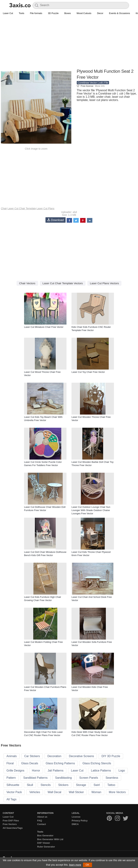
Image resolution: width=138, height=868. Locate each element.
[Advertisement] (69, 42)
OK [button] (88, 865)
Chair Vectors (27, 283)
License (76, 817)
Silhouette (13, 785)
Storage (81, 785)
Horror (36, 771)
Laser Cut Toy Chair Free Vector (88, 372)
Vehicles (35, 792)
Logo (122, 771)
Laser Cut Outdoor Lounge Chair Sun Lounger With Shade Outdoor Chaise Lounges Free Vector (91, 510)
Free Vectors (10, 824)
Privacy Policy (80, 821)
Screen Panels (89, 778)
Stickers (63, 785)
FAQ (40, 821)
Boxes (68, 13)
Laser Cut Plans (45, 208)
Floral (10, 763)
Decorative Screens (81, 756)
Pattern (11, 778)
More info (100, 86)
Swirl (97, 785)
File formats (36, 13)
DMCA (75, 824)
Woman (96, 792)
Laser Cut (8, 13)
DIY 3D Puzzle (111, 756)
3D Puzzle (53, 13)
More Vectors (117, 792)
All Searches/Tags (13, 828)
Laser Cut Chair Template (22, 208)
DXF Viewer (44, 843)
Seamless (112, 778)
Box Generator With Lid (50, 839)
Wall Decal (54, 792)
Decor (100, 13)
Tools (21, 13)
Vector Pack (14, 792)
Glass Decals (30, 763)
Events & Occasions (119, 13)
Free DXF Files (11, 821)
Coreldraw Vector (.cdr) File (93, 83)
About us (42, 817)
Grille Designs (15, 771)
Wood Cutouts (84, 13)
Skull (30, 785)
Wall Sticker (76, 792)
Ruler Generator (46, 847)
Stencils (46, 785)
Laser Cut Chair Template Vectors (63, 283)
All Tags (11, 799)
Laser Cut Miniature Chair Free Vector (44, 327)
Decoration (54, 756)
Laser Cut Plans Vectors (104, 283)
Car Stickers (32, 756)
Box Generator (45, 836)
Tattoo (111, 785)
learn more (75, 865)
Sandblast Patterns (35, 778)
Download (56, 220)
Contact (42, 824)
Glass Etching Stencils (97, 763)
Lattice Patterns (101, 771)
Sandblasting (64, 778)
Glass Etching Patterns (60, 763)
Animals (12, 756)
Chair (4, 208)
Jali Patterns (56, 771)
